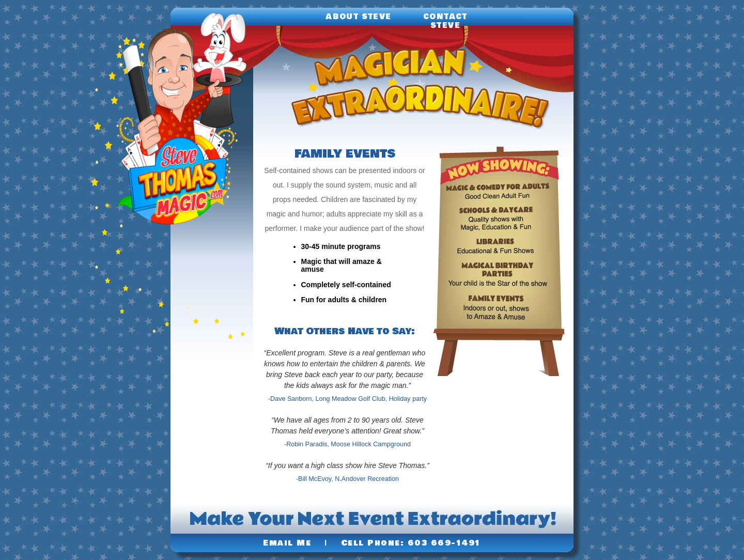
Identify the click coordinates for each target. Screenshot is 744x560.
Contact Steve (445, 21)
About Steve (358, 17)
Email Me (287, 543)
